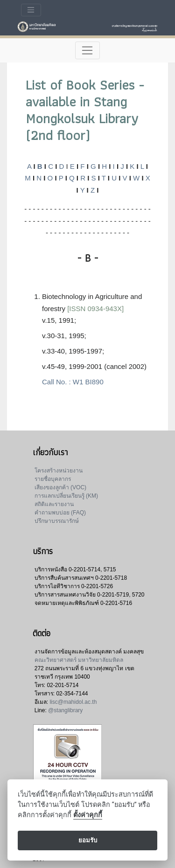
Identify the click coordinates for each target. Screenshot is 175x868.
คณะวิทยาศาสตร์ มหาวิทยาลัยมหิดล (79, 660)
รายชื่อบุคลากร (53, 479)
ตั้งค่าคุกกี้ (88, 815)
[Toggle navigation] (31, 10)
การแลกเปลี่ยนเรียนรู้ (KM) (66, 496)
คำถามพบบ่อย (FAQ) (60, 513)
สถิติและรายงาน (54, 504)
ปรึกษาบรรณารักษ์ (57, 521)
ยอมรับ (88, 840)
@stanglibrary (65, 710)
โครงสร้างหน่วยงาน (59, 471)
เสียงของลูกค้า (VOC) (60, 487)
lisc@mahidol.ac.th (73, 702)
